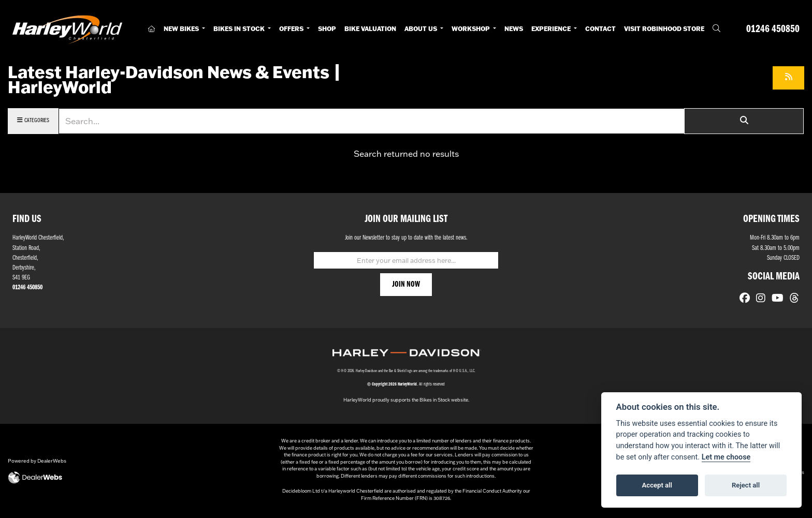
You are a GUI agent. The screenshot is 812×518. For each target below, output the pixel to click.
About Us (422, 29)
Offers (292, 29)
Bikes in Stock (240, 29)
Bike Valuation (370, 29)
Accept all (657, 485)
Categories (33, 120)
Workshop (472, 29)
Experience (552, 29)
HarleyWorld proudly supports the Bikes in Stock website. (406, 400)
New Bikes (182, 29)
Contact (600, 29)
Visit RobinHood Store (664, 29)
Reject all (746, 485)
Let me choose (726, 457)
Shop (327, 29)
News (514, 29)
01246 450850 (773, 29)
